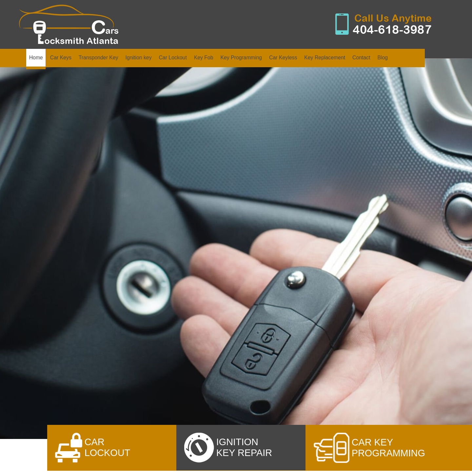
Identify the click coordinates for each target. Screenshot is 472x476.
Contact (361, 58)
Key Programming (241, 58)
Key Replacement (325, 58)
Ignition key (138, 58)
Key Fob (204, 58)
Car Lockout (173, 58)
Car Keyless (283, 58)
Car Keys (61, 58)
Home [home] (36, 58)
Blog (383, 58)
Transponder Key (98, 58)
